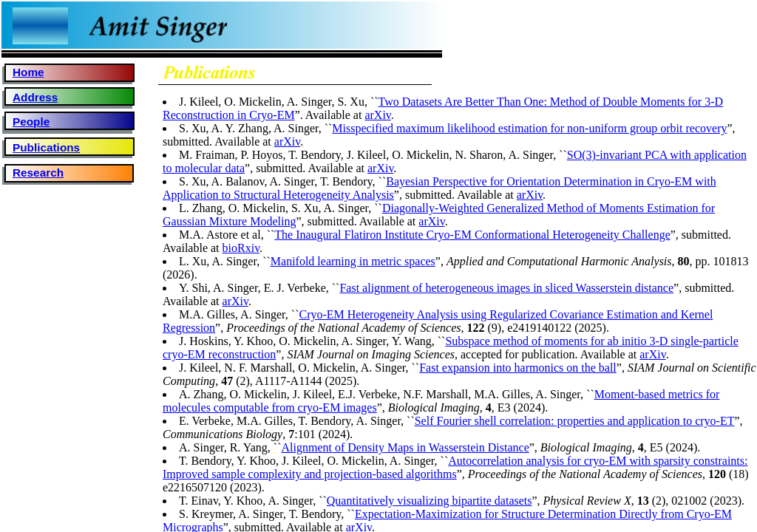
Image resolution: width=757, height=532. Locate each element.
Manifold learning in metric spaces (353, 261)
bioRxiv (241, 248)
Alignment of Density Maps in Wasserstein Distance (405, 447)
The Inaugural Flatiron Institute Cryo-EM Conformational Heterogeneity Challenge (472, 235)
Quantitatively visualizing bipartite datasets (430, 501)
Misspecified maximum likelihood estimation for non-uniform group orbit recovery (529, 128)
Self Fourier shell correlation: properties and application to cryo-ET (575, 421)
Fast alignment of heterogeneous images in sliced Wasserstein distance (506, 288)
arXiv (377, 115)
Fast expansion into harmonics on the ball (518, 368)
